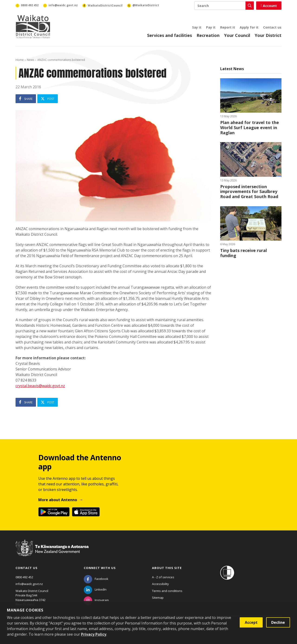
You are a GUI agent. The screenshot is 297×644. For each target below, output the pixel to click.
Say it (197, 27)
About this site (167, 568)
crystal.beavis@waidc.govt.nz (40, 386)
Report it (228, 27)
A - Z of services (163, 577)
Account (269, 6)
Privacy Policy (94, 634)
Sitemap (158, 598)
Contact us (272, 27)
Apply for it (249, 27)
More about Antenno (58, 500)
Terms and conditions (167, 591)
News (31, 60)
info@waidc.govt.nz (29, 584)
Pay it (211, 27)
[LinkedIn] (95, 589)
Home (20, 60)
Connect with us (100, 568)
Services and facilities (169, 35)
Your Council (237, 35)
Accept (251, 622)
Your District (268, 35)
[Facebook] (96, 579)
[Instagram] (96, 600)
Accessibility (160, 584)
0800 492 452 (24, 577)
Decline (278, 622)
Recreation (208, 35)
